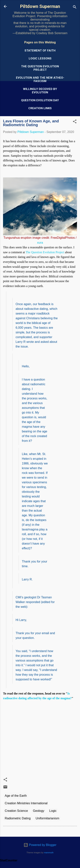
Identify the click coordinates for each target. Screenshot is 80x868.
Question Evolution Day (40, 100)
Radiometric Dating (18, 818)
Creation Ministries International (26, 803)
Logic (53, 811)
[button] (75, 122)
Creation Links (40, 108)
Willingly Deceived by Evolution (40, 91)
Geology (39, 811)
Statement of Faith (40, 51)
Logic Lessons (40, 58)
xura (40, 243)
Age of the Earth (16, 796)
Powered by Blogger (40, 845)
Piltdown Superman (40, 6)
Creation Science (16, 811)
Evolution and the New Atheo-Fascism (40, 79)
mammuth (49, 853)
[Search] (75, 8)
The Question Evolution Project (40, 68)
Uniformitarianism (48, 818)
